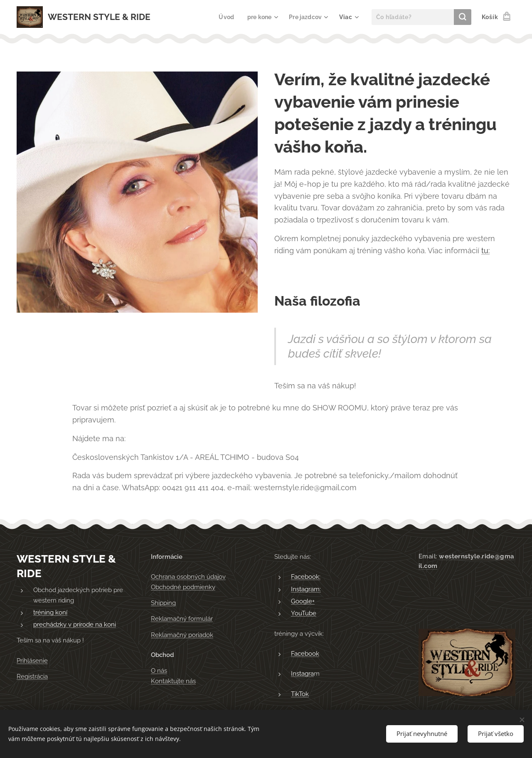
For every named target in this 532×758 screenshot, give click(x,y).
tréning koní (50, 612)
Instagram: (306, 589)
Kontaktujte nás (173, 681)
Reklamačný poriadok (182, 635)
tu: (485, 251)
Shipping (163, 603)
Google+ (303, 601)
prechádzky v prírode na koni (75, 625)
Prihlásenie (32, 661)
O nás (159, 671)
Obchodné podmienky (183, 587)
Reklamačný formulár (182, 619)
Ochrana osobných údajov (188, 577)
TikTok (300, 694)
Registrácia (32, 677)
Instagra (302, 674)
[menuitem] (224, 17)
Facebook (305, 654)
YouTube (304, 613)
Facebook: (306, 577)
